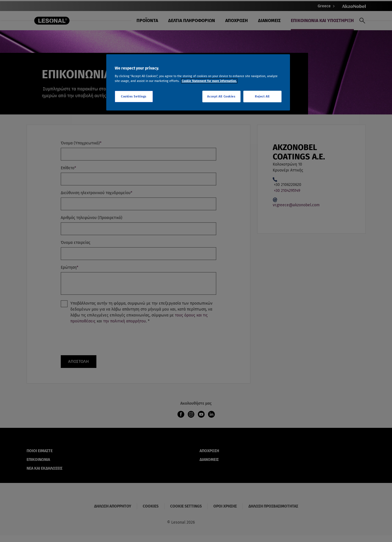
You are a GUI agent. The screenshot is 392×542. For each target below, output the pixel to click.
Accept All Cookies (221, 96)
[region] (198, 83)
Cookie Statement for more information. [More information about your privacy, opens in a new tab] (209, 81)
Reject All (262, 96)
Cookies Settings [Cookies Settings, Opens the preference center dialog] (134, 96)
